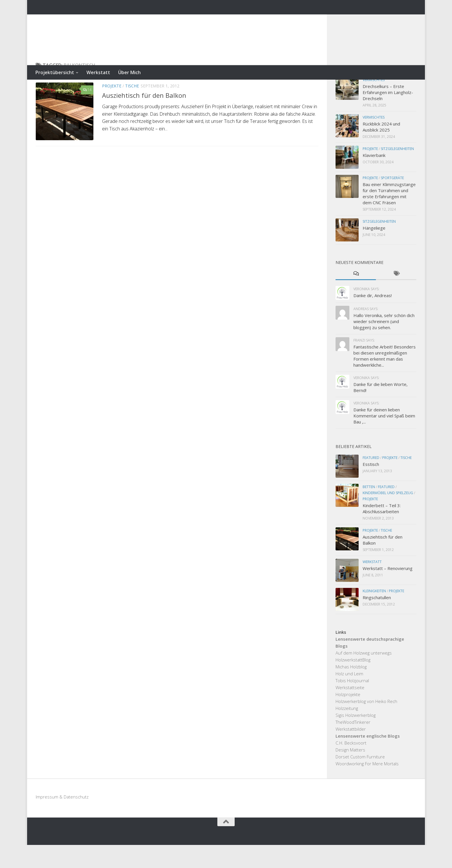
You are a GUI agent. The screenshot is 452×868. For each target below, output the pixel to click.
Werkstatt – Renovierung (388, 591)
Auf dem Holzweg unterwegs (364, 676)
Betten (369, 510)
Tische (132, 109)
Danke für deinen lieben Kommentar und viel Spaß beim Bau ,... (384, 439)
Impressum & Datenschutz (62, 820)
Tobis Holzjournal (352, 704)
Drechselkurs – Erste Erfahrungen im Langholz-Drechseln (388, 115)
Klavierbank (374, 178)
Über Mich (129, 72)
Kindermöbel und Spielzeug (388, 516)
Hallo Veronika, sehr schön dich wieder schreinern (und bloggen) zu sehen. (384, 344)
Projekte (112, 109)
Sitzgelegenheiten (397, 172)
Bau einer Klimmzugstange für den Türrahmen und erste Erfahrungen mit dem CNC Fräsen (389, 216)
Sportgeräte (392, 201)
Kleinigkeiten (374, 614)
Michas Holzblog (351, 690)
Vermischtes (374, 103)
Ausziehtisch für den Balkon (144, 118)
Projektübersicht (55, 72)
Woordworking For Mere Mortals (367, 787)
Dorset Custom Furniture (360, 780)
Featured (371, 481)
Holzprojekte (348, 717)
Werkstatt (98, 72)
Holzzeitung (347, 731)
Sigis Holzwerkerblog (356, 738)
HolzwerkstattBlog (353, 683)
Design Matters (350, 773)
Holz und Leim (349, 697)
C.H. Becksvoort (351, 766)
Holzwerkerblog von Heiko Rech (366, 724)
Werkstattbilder (351, 752)
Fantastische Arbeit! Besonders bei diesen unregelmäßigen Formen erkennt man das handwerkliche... (385, 379)
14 (87, 113)
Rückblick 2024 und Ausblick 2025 (381, 150)
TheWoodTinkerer (353, 745)
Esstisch (371, 487)
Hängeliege (374, 251)
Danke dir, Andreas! (373, 318)
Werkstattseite (350, 710)
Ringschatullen (377, 620)
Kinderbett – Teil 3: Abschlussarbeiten (382, 532)
